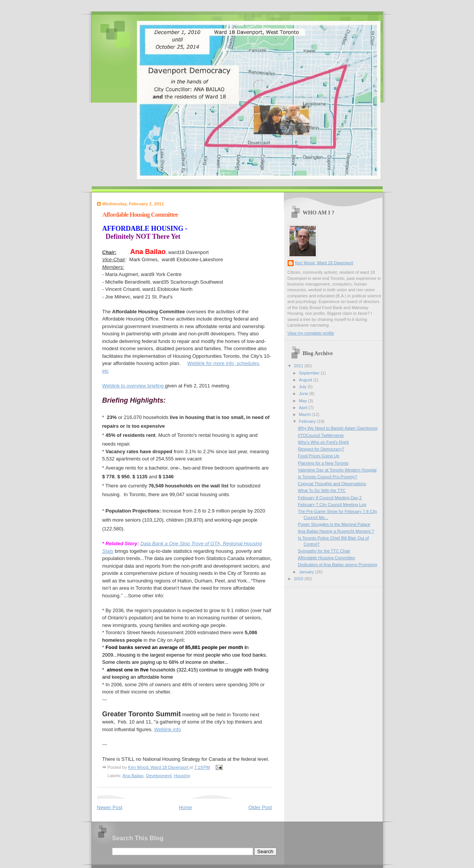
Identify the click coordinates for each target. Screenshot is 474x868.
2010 (299, 579)
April (304, 408)
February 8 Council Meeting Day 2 (330, 498)
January (307, 572)
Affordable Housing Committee (326, 558)
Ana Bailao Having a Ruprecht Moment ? (336, 531)
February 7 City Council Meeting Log (332, 505)
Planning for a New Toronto (323, 463)
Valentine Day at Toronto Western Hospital (337, 470)
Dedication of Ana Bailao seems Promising (337, 565)
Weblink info (168, 729)
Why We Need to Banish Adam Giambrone (338, 428)
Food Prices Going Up (319, 456)
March (305, 414)
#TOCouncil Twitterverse (321, 435)
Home (185, 807)
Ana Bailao (133, 776)
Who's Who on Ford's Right (323, 442)
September (310, 373)
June (304, 394)
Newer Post (110, 807)
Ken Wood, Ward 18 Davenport (324, 263)
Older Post (260, 807)
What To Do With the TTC (322, 490)
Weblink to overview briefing (134, 386)
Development (159, 776)
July (303, 387)
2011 (299, 366)
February (308, 421)
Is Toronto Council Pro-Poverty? (328, 477)
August (306, 380)
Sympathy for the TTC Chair (324, 551)
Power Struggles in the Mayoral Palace (334, 524)
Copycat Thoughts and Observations (332, 484)
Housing (182, 776)
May (304, 401)
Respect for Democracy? (321, 449)
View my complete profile (311, 333)
